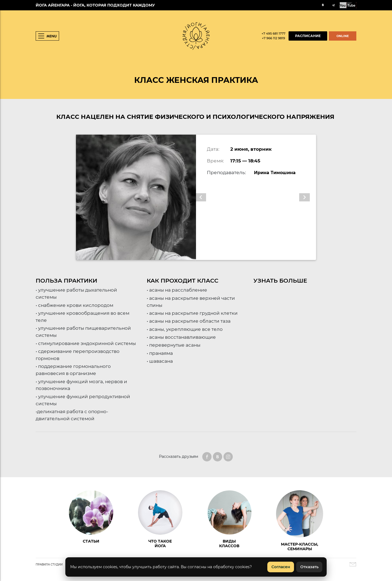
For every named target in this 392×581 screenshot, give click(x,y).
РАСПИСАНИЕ (308, 36)
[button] (205, 197)
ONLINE (343, 36)
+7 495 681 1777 (274, 34)
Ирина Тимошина (276, 172)
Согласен (281, 567)
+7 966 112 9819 (273, 38)
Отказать (309, 567)
